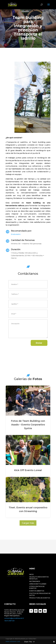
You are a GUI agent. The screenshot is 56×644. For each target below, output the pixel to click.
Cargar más (28, 523)
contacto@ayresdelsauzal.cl (14, 618)
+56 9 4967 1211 (9, 621)
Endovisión (16, 234)
